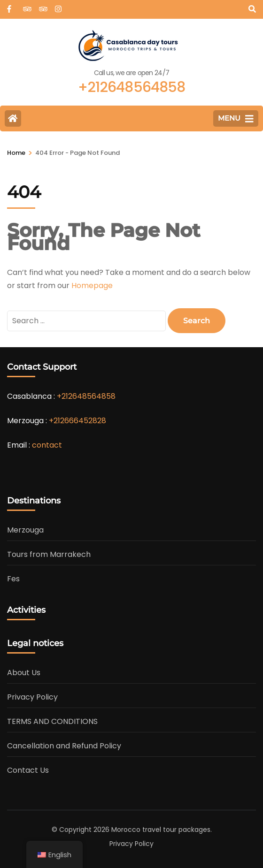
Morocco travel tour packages (161, 830)
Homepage (92, 286)
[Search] (252, 9)
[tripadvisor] (26, 6)
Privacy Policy (32, 697)
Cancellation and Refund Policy (64, 746)
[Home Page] (13, 118)
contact (47, 445)
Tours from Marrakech (49, 554)
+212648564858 (86, 396)
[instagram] (58, 6)
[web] (10, 6)
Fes (13, 579)
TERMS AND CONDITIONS (52, 721)
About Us (24, 673)
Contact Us (28, 770)
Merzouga (25, 530)
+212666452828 (77, 421)
